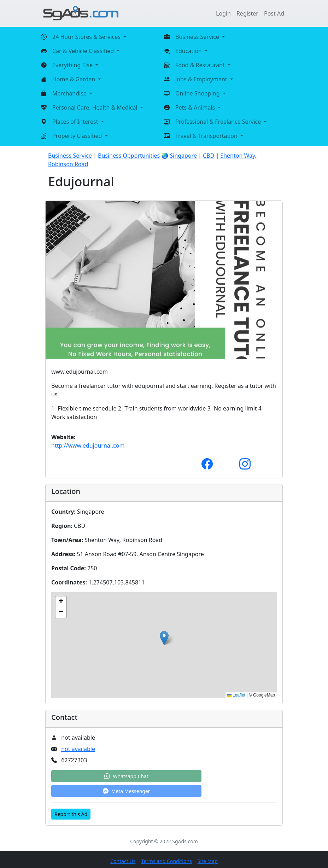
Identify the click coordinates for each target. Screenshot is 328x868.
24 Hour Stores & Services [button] (87, 37)
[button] (164, 638)
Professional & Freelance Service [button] (219, 122)
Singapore (183, 156)
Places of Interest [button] (76, 122)
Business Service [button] (198, 37)
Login (223, 13)
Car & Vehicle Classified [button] (84, 51)
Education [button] (189, 51)
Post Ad (274, 13)
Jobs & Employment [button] (202, 79)
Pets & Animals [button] (196, 107)
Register (247, 13)
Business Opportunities (129, 156)
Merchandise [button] (70, 93)
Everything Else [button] (73, 65)
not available (78, 749)
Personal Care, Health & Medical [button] (96, 107)
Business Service (70, 156)
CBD (209, 156)
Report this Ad (71, 814)
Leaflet (236, 695)
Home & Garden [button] (74, 79)
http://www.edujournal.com (88, 445)
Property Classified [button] (78, 136)
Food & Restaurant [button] (201, 65)
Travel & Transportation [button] (207, 136)
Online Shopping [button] (198, 93)
